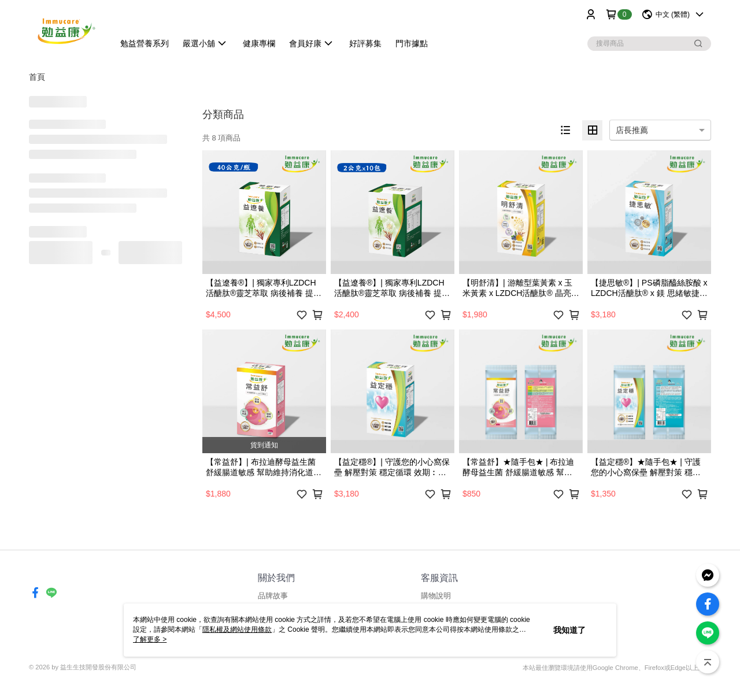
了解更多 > (150, 639)
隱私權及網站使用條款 (237, 629)
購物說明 (436, 596)
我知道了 (569, 630)
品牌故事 (273, 596)
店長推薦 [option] (632, 130)
